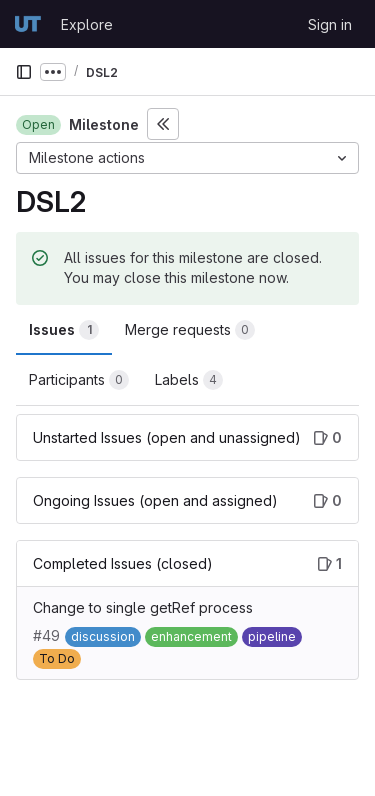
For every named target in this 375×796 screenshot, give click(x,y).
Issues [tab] (64, 330)
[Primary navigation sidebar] (24, 72)
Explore (87, 24)
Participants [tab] (79, 380)
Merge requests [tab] (190, 330)
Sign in (330, 24)
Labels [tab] (189, 380)
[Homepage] (28, 24)
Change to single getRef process (143, 607)
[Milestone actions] (187, 158)
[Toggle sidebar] (163, 124)
